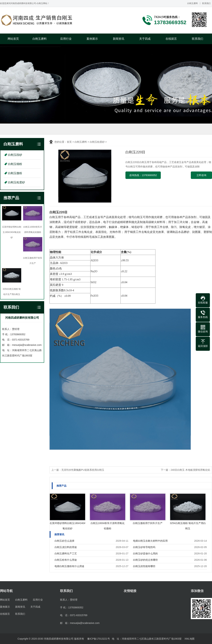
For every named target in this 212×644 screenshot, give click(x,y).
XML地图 (189, 639)
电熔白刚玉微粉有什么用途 (69, 566)
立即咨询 (201, 175)
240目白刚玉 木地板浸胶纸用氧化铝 (190, 470)
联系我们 (206, 3)
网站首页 (13, 39)
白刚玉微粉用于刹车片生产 (148, 523)
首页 (69, 142)
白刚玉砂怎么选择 (64, 541)
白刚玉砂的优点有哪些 (145, 560)
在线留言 (171, 39)
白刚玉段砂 (15, 155)
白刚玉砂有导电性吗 (144, 547)
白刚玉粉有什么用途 (66, 560)
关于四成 (145, 39)
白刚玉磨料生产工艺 (66, 553)
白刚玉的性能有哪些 (144, 566)
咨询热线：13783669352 (143, 175)
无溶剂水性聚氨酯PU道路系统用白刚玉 (83, 470)
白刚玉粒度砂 (16, 182)
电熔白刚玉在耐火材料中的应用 (150, 541)
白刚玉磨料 (193, 3)
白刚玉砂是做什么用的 (145, 553)
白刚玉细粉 (15, 164)
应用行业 (66, 39)
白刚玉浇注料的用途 (66, 547)
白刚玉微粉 (15, 173)
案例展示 (92, 39)
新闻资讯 (119, 39)
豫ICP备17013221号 (99, 639)
